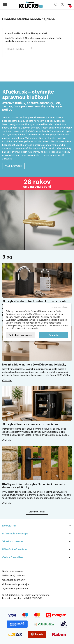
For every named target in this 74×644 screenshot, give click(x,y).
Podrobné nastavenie (20, 335)
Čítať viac (7, 380)
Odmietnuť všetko (60, 307)
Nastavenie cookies (13, 571)
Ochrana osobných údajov (16, 584)
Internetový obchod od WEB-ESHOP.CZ (22, 598)
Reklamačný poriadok (14, 575)
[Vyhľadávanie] (21, 49)
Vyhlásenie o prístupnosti (15, 589)
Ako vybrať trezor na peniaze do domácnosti (31, 424)
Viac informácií (13, 166)
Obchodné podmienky (14, 580)
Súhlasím (54, 335)
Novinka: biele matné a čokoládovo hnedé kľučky (34, 365)
